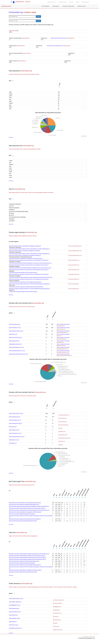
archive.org (57, 626)
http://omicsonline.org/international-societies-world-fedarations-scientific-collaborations (30, 249)
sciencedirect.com (63, 435)
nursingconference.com (63, 349)
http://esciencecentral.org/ (16, 338)
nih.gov (61, 428)
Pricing (77, 2)
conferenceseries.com (62, 332)
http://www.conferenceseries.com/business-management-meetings (25, 251)
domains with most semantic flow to (62, 38)
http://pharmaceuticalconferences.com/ (18, 354)
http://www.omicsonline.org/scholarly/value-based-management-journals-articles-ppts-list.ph (31, 277)
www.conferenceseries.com (75, 246)
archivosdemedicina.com (65, 438)
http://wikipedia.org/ (14, 609)
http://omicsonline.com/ (15, 328)
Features (71, 2)
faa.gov (56, 623)
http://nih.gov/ (13, 427)
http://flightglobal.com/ (15, 605)
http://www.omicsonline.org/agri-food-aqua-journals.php (22, 514)
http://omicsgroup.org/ (15, 324)
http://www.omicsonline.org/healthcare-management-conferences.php (26, 258)
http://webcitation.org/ (15, 618)
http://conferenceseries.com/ (16, 331)
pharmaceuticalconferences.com (65, 356)
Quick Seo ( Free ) (52, 2)
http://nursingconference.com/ (16, 347)
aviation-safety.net (58, 603)
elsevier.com (62, 441)
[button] (46, 6)
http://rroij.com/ (13, 334)
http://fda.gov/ (13, 443)
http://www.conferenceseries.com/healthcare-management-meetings (25, 246)
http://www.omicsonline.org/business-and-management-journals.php (26, 282)
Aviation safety (30, 12)
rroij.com (60, 336)
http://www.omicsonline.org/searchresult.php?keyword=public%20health (27, 287)
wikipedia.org (57, 610)
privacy (93, 636)
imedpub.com (61, 342)
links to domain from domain (63, 324)
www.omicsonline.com (74, 260)
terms (89, 636)
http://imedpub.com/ (14, 341)
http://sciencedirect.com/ (15, 433)
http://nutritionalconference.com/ (17, 351)
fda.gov (61, 445)
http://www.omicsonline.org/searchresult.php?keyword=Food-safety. (25, 519)
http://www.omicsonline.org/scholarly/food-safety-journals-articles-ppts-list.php (27, 508)
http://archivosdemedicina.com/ (17, 437)
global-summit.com (62, 346)
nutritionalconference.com (63, 352)
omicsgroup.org (61, 326)
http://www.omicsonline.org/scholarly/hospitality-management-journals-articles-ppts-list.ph (31, 268)
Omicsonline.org (16, 12)
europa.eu (56, 616)
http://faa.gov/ (13, 622)
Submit (38, 17)
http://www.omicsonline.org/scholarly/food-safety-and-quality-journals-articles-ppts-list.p (29, 510)
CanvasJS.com (84, 136)
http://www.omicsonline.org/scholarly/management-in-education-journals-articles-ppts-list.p (31, 263)
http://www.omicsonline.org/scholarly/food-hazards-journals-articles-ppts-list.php (28, 558)
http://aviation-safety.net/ (15, 602)
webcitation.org (57, 620)
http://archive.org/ (14, 625)
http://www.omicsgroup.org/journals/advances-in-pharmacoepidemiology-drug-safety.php (29, 284)
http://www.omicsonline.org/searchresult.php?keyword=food (23, 521)
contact (84, 636)
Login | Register (85, 2)
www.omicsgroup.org (74, 284)
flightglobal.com (58, 607)
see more (11, 137)
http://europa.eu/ (13, 615)
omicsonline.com (61, 329)
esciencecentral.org (62, 339)
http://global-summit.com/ (15, 344)
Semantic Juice (20, 2)
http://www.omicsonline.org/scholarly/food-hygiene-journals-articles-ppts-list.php (27, 559)
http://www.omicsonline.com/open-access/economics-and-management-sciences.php (29, 260)
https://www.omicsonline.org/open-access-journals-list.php (24, 273)
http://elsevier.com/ (14, 440)
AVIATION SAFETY (6, 6)
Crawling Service (63, 2)
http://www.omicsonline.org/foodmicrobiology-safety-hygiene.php (24, 505)
